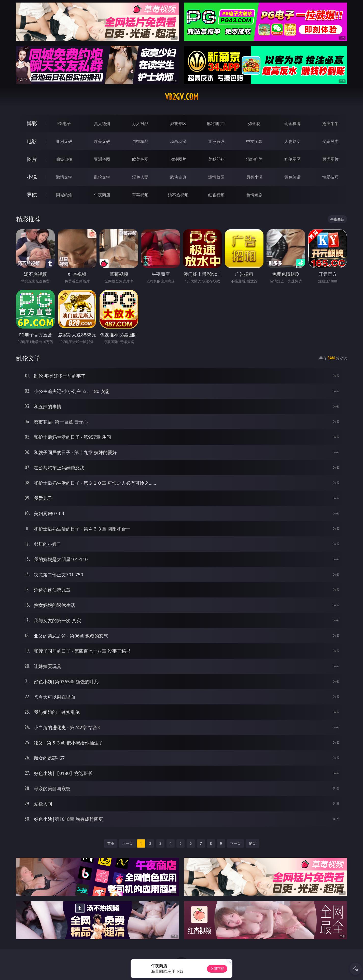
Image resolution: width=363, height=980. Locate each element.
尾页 (252, 843)
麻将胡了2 (216, 124)
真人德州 (102, 124)
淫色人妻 (140, 177)
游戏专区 (178, 124)
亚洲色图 (102, 159)
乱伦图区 (292, 159)
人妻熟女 (292, 141)
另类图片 (330, 159)
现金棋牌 (292, 124)
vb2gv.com (182, 97)
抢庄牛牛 (330, 124)
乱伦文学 (102, 177)
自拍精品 (140, 141)
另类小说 (254, 177)
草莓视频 (140, 195)
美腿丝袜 (216, 159)
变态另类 (330, 141)
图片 (32, 159)
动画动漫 (178, 141)
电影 (32, 141)
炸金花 (254, 124)
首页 (111, 843)
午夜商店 (102, 195)
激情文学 (64, 177)
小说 (32, 177)
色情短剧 (254, 195)
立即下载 (217, 969)
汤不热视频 (178, 195)
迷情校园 (216, 177)
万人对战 (140, 124)
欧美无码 (102, 141)
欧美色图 (140, 159)
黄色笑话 (292, 177)
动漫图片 (178, 159)
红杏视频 (216, 195)
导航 (32, 195)
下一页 (235, 843)
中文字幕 (254, 141)
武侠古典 (178, 177)
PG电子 (64, 124)
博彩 (32, 123)
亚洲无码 (64, 141)
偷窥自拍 (64, 159)
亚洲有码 (216, 141)
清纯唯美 (254, 159)
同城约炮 (64, 195)
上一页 (128, 843)
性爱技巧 (330, 177)
